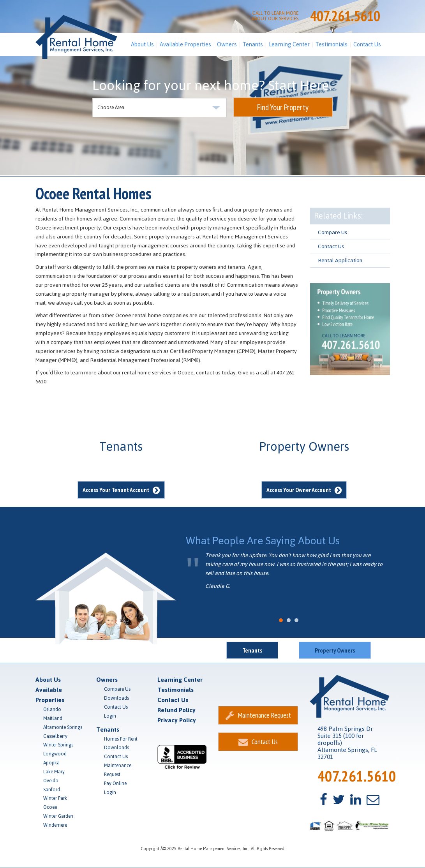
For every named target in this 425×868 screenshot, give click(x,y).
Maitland (53, 718)
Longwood (55, 754)
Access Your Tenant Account (121, 490)
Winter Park (55, 798)
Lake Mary (54, 772)
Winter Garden (58, 816)
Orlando (52, 709)
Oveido (51, 781)
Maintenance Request (118, 770)
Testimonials (332, 44)
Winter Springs (58, 745)
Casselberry (55, 736)
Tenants (253, 44)
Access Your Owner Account (304, 490)
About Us (142, 44)
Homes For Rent (121, 739)
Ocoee (50, 807)
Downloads (116, 698)
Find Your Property (283, 107)
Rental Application (340, 260)
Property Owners (335, 650)
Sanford (52, 790)
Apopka (51, 763)
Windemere (55, 825)
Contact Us (367, 44)
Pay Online (115, 783)
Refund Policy (176, 710)
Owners (227, 44)
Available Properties (185, 44)
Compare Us (332, 232)
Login (110, 716)
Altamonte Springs (63, 727)
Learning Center (289, 44)
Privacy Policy (177, 720)
